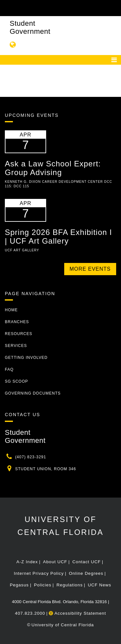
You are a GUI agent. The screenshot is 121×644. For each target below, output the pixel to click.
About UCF (55, 562)
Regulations (70, 585)
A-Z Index (27, 562)
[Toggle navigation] (114, 60)
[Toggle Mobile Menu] (115, 8)
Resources (19, 334)
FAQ (9, 369)
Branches (17, 322)
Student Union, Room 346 (46, 469)
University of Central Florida (63, 625)
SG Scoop (16, 381)
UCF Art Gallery (22, 250)
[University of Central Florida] (49, 8)
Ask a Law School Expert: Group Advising (53, 168)
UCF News (99, 585)
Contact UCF (86, 562)
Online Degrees (86, 573)
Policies (43, 585)
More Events (90, 269)
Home (11, 310)
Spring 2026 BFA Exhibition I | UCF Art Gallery (58, 236)
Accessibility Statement (77, 613)
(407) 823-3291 (31, 457)
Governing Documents (33, 393)
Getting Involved (26, 358)
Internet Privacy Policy (39, 573)
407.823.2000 (30, 613)
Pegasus (19, 585)
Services (16, 346)
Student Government (30, 27)
